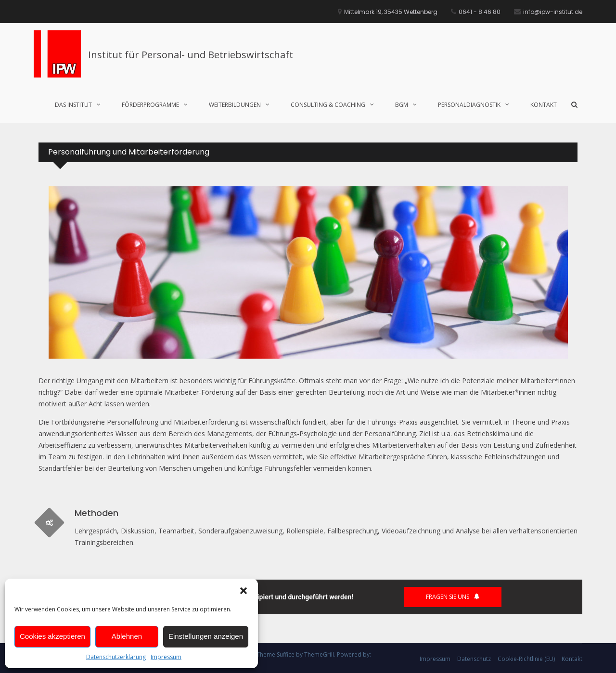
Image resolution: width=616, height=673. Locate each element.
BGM (402, 105)
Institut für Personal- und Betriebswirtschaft (191, 55)
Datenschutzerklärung (116, 657)
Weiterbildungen (235, 105)
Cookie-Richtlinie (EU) (526, 659)
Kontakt (544, 105)
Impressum (166, 657)
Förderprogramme (150, 105)
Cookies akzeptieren (52, 636)
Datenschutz (474, 659)
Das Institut (73, 105)
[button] (244, 591)
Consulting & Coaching (328, 105)
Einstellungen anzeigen (206, 636)
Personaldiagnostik (469, 105)
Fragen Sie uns (453, 597)
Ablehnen (127, 636)
